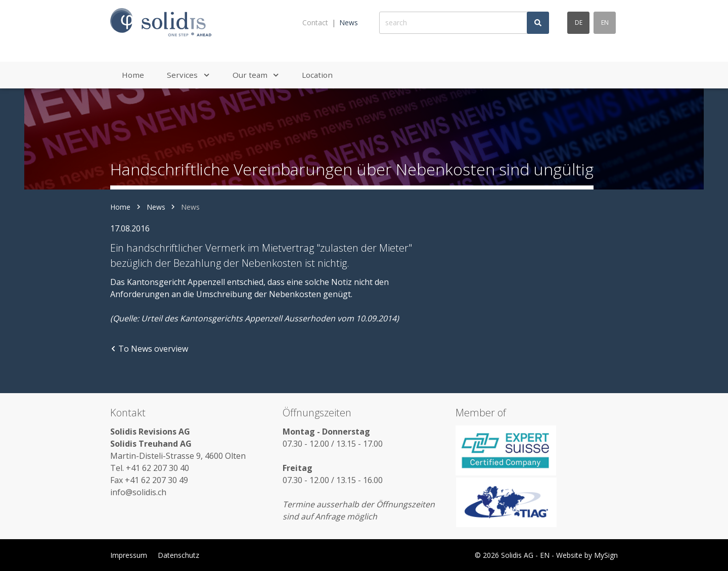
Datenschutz (178, 555)
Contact (315, 22)
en (605, 22)
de (579, 22)
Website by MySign (587, 555)
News (349, 22)
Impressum (129, 555)
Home (120, 207)
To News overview (149, 349)
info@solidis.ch (138, 492)
